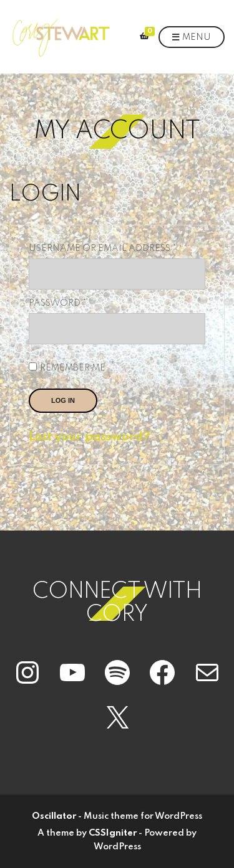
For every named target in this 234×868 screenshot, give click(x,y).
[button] (61, 37)
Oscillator (54, 816)
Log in (63, 400)
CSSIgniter (113, 833)
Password (81, 303)
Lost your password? (89, 437)
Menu (192, 38)
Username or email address (117, 248)
